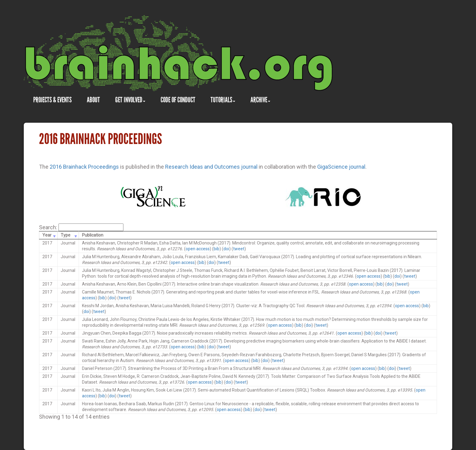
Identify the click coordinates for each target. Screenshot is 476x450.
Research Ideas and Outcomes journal (211, 167)
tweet (239, 249)
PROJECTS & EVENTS (52, 100)
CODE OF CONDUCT (178, 100)
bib (217, 249)
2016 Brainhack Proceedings (84, 167)
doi (226, 249)
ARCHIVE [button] (260, 100)
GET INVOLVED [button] (130, 100)
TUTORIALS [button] (223, 100)
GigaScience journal (341, 167)
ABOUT (93, 100)
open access (198, 249)
